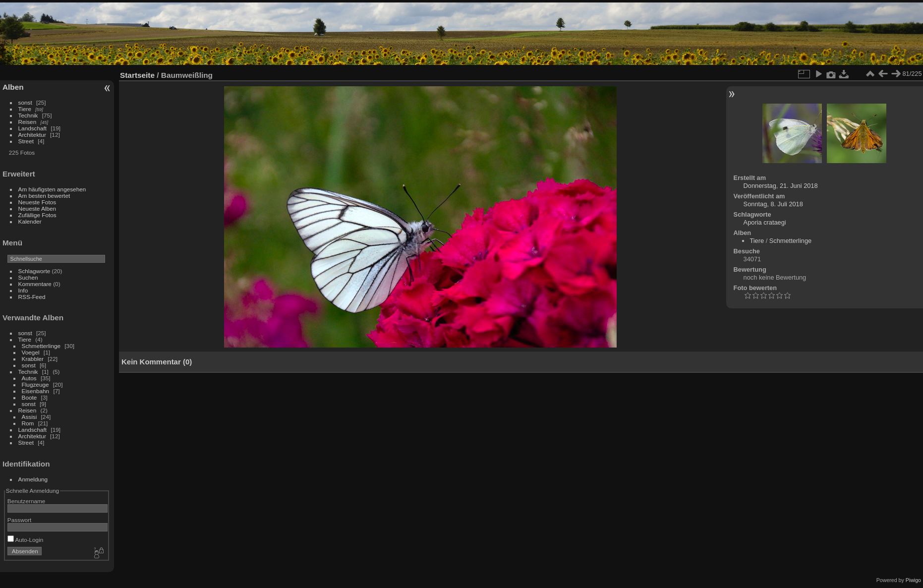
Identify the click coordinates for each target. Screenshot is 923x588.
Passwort (19, 520)
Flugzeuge (35, 384)
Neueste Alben (37, 208)
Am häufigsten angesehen (52, 189)
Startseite (137, 75)
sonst (25, 102)
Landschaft (33, 128)
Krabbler (33, 359)
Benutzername (27, 501)
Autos (29, 378)
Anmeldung (33, 479)
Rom (28, 423)
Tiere (25, 109)
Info (23, 290)
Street (26, 141)
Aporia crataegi (765, 222)
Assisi (29, 417)
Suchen (28, 277)
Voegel (31, 352)
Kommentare (35, 284)
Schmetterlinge (41, 346)
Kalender (30, 221)
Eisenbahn (36, 391)
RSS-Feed (32, 297)
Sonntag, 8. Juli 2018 (773, 204)
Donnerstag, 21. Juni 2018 (781, 186)
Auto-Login (26, 540)
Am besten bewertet (44, 196)
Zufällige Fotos (37, 215)
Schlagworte (34, 271)
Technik (28, 115)
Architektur (32, 135)
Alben (13, 87)
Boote (29, 397)
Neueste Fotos (37, 202)
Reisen (28, 122)
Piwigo (913, 580)
